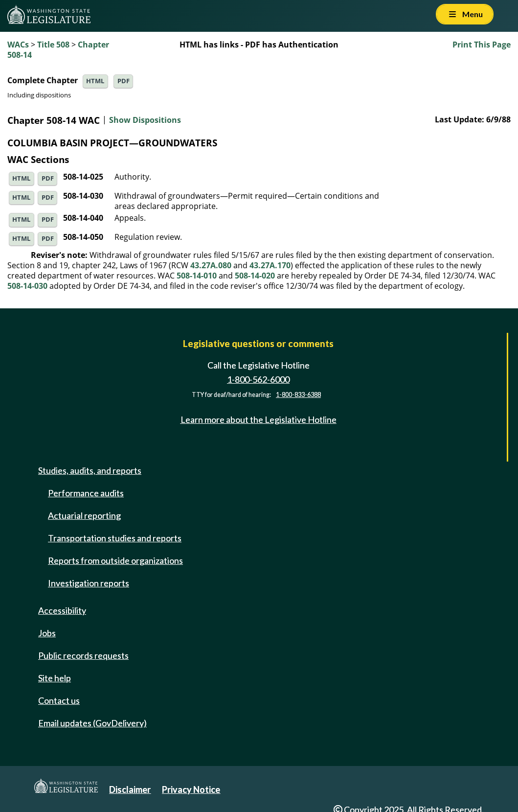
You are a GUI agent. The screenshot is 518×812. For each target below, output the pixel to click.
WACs (18, 45)
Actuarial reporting (84, 515)
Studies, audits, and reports (90, 470)
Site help (55, 678)
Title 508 (53, 45)
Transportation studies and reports (115, 538)
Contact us (59, 700)
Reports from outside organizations (115, 560)
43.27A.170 (270, 265)
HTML (95, 81)
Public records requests (83, 655)
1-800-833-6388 (298, 395)
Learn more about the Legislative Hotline (259, 419)
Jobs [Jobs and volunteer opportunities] (47, 633)
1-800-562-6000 (258, 379)
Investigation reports (89, 583)
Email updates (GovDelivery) (92, 723)
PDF (124, 81)
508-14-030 (27, 286)
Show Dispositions (145, 120)
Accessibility (62, 610)
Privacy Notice (191, 789)
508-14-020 (255, 276)
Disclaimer (130, 789)
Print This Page (482, 45)
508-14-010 (197, 276)
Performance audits (86, 493)
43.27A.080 (211, 265)
